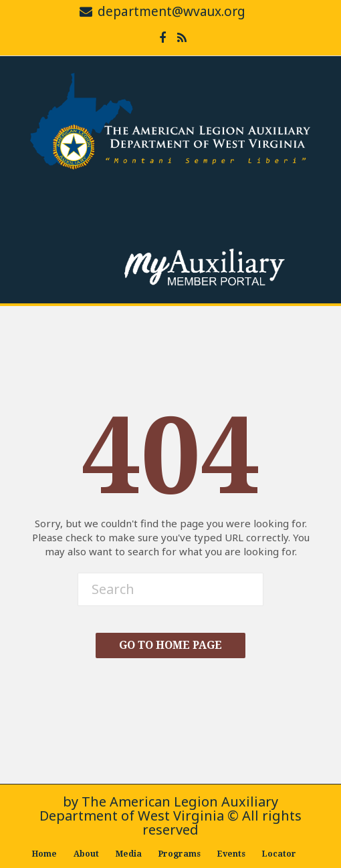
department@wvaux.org (172, 11)
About (86, 854)
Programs (180, 854)
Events (231, 854)
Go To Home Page (170, 645)
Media (129, 854)
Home (44, 854)
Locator (279, 854)
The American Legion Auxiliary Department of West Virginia (159, 809)
